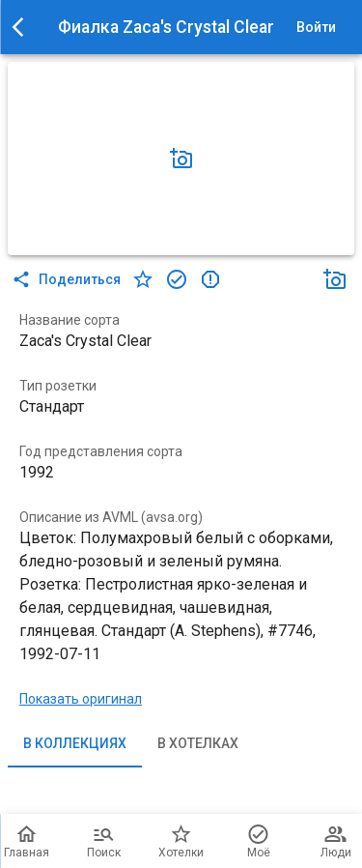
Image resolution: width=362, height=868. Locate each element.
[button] (181, 159)
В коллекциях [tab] (75, 744)
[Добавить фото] (181, 159)
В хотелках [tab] (198, 744)
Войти (316, 28)
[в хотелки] (143, 279)
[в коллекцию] (177, 279)
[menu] (23, 27)
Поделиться (68, 279)
